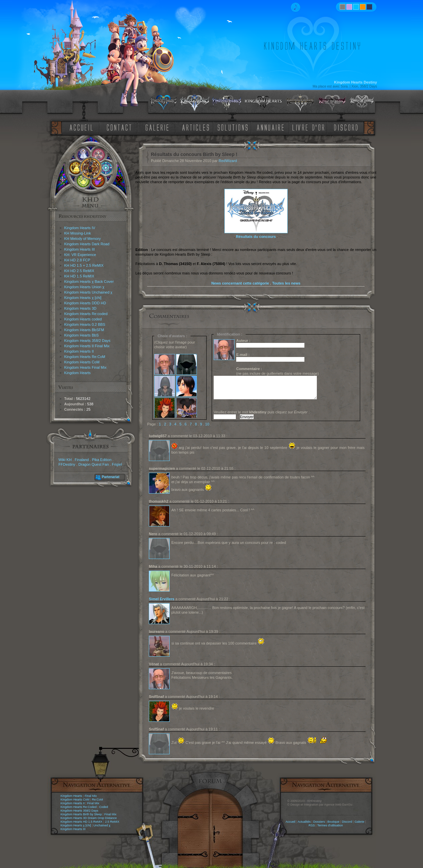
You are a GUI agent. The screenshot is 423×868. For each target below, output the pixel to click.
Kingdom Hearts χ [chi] (83, 298)
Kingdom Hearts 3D (80, 308)
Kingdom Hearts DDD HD (85, 303)
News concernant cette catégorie (240, 283)
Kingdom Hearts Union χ (84, 287)
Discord (347, 822)
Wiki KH (65, 460)
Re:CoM (97, 800)
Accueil (290, 822)
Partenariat (111, 477)
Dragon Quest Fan (94, 464)
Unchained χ (102, 825)
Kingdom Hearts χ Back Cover (89, 282)
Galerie (359, 822)
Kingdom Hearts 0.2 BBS (85, 324)
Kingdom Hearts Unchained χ (88, 292)
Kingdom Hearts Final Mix (85, 367)
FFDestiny (67, 464)
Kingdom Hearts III (79, 249)
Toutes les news (286, 283)
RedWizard (228, 161)
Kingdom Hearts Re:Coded (79, 807)
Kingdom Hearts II (79, 351)
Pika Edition (102, 460)
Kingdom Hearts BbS (81, 335)
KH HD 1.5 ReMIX (79, 276)
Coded (104, 807)
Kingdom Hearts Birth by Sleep (81, 814)
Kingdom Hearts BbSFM (84, 330)
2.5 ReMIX (112, 822)
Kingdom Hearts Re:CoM (85, 357)
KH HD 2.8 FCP (77, 260)
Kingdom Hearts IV (80, 228)
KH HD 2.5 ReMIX (79, 271)
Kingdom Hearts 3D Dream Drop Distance (89, 818)
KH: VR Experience (80, 255)
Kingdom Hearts (77, 373)
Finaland (82, 460)
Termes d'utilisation (330, 825)
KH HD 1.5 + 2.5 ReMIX (84, 265)
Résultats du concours (256, 237)
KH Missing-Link (77, 233)
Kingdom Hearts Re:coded (86, 314)
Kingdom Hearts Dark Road (87, 244)
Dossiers (319, 822)
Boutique (334, 822)
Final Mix (91, 796)
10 (207, 424)
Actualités (304, 822)
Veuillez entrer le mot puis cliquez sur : (262, 412)
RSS (312, 825)
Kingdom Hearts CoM (82, 362)
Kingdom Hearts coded (83, 319)
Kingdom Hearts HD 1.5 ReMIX (81, 822)
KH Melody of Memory (82, 239)
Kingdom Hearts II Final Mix (87, 346)
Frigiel (117, 464)
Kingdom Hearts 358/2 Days (87, 341)
